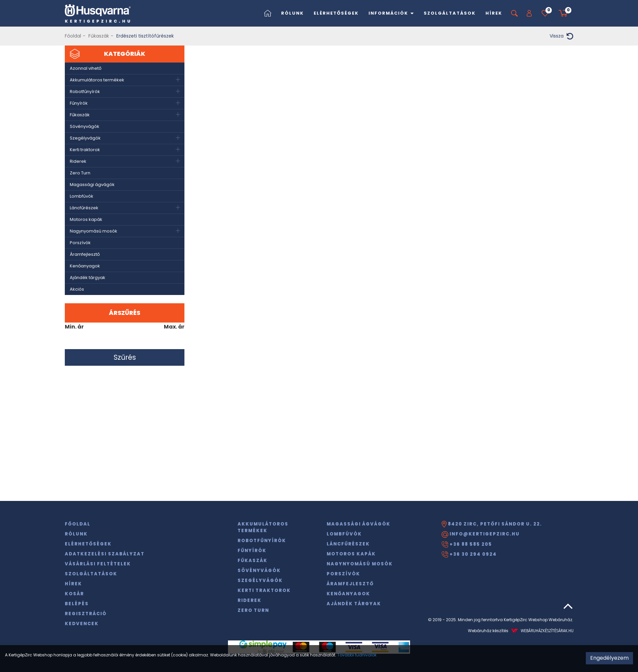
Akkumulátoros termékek (97, 80)
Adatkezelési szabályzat (105, 554)
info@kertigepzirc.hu (481, 534)
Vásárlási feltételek (98, 564)
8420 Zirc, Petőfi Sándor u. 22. (492, 524)
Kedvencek (82, 624)
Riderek (78, 161)
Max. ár (174, 327)
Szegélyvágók (85, 138)
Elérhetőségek (336, 13)
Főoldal (73, 36)
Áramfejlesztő (85, 254)
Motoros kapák (86, 219)
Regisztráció (86, 614)
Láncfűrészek (84, 208)
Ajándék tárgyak (88, 278)
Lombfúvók (82, 196)
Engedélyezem (609, 658)
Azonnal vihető (86, 68)
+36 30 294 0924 (469, 554)
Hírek (494, 13)
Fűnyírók (79, 103)
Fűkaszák (99, 36)
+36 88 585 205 (467, 544)
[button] (529, 13)
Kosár (74, 594)
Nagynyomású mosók (94, 231)
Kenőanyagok (85, 266)
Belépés (77, 604)
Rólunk (292, 13)
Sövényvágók (85, 126)
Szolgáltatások (450, 13)
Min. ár (74, 327)
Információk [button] (391, 13)
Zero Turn (80, 173)
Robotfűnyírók (85, 92)
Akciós (77, 289)
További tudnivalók (357, 655)
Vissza (561, 36)
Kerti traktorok (85, 150)
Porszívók (80, 243)
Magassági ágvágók (92, 185)
